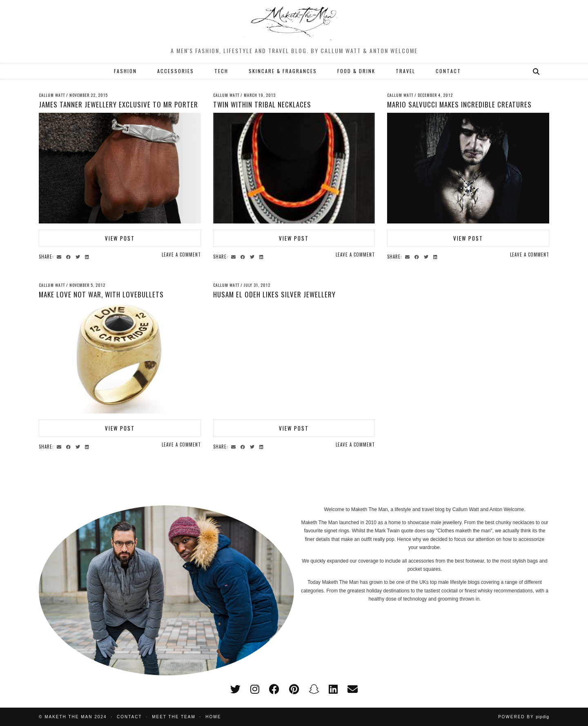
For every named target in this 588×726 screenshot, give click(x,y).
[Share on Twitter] (79, 256)
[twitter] (235, 689)
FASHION (125, 71)
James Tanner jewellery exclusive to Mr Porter (118, 104)
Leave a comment (181, 255)
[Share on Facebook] (70, 256)
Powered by (524, 717)
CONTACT (448, 71)
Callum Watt (52, 95)
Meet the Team (174, 717)
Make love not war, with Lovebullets (101, 294)
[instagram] (255, 689)
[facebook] (274, 689)
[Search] (537, 71)
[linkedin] (333, 689)
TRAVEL (405, 71)
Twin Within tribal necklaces (262, 104)
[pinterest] (294, 689)
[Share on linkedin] (88, 256)
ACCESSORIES (176, 71)
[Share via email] (60, 256)
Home (213, 717)
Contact (129, 717)
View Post (120, 238)
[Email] (353, 689)
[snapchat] (314, 689)
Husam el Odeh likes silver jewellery (274, 294)
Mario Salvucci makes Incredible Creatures (459, 104)
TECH (221, 71)
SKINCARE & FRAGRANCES (283, 71)
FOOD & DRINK (356, 71)
